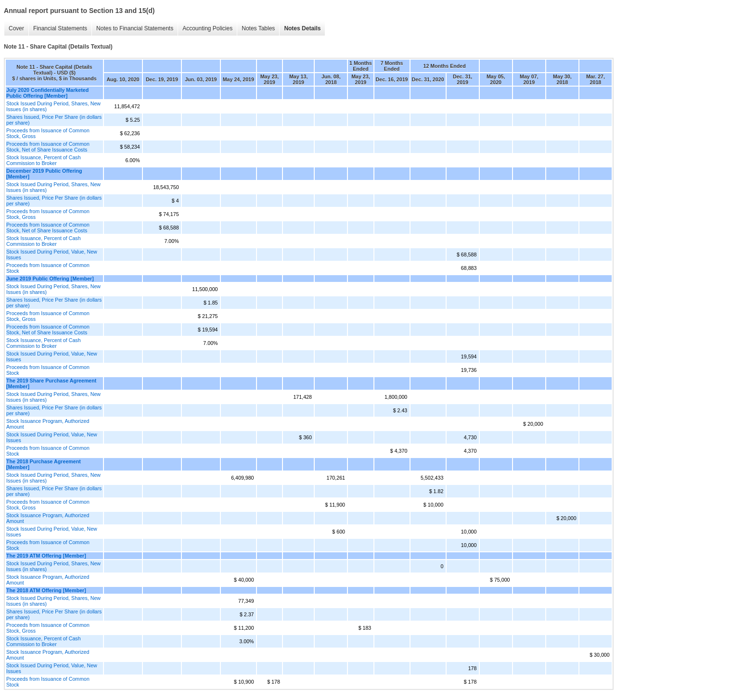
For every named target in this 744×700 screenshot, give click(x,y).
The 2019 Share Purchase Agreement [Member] (51, 383)
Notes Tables (258, 28)
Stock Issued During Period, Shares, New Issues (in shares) (53, 106)
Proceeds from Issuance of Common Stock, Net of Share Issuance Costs (48, 147)
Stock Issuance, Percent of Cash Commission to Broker (44, 160)
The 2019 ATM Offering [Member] (46, 556)
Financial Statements (60, 28)
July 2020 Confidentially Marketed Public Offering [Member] (47, 93)
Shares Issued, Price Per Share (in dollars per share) (54, 120)
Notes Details (302, 28)
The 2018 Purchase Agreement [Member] (44, 464)
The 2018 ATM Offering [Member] (46, 590)
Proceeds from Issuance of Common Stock (48, 268)
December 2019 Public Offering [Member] (44, 174)
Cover (16, 28)
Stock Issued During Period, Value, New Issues (52, 255)
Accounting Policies (207, 28)
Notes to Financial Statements (135, 28)
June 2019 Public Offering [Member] (50, 279)
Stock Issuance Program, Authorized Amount (48, 424)
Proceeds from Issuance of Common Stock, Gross (48, 133)
